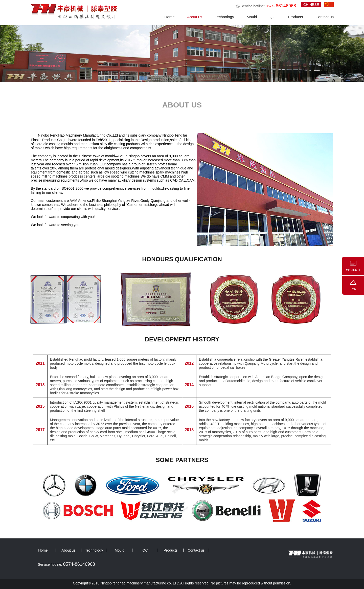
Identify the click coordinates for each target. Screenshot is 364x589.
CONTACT (353, 270)
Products (295, 17)
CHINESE (311, 5)
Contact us (325, 17)
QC (273, 17)
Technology (224, 17)
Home (170, 17)
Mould (252, 17)
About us (195, 17)
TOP (353, 289)
